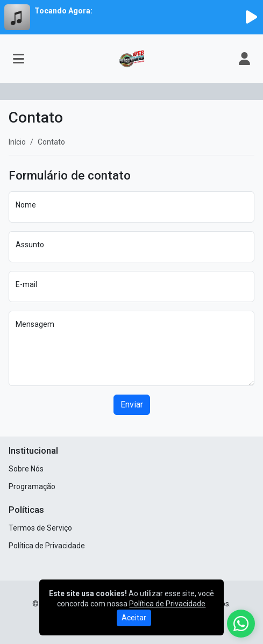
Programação (32, 486)
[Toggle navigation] (19, 59)
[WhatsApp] (241, 624)
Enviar (132, 405)
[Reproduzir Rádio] (251, 17)
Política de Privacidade (47, 546)
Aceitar (134, 618)
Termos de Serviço (40, 528)
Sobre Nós (26, 469)
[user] (244, 59)
